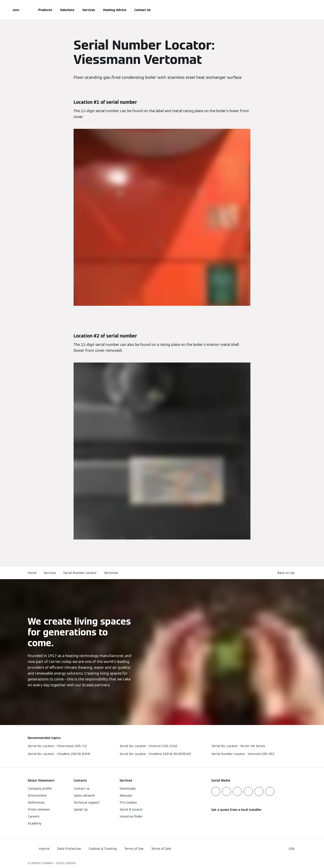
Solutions (67, 10)
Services (89, 10)
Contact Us (142, 10)
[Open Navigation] (16, 10)
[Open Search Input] (294, 10)
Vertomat (111, 573)
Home (32, 573)
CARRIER (70, 863)
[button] (287, 573)
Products (45, 10)
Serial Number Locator (80, 573)
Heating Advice (115, 10)
